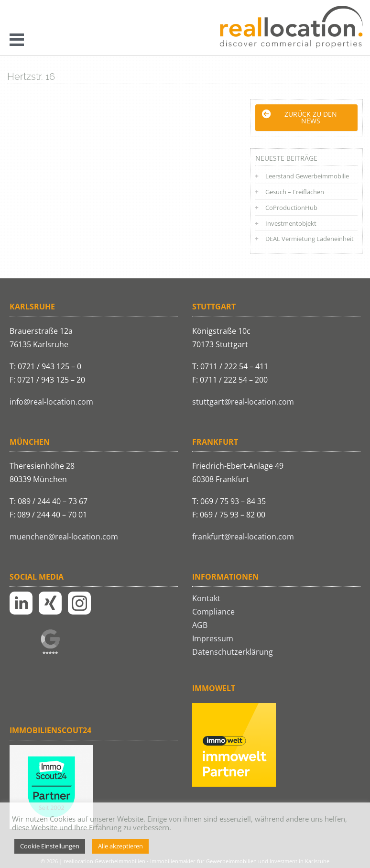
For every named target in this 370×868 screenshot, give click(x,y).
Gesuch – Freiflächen (295, 192)
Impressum (213, 638)
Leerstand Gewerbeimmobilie (307, 176)
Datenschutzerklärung (233, 652)
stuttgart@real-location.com (243, 402)
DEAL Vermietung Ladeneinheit (310, 239)
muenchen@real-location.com (64, 537)
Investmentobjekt (291, 223)
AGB (200, 625)
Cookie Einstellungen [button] (50, 846)
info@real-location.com (51, 402)
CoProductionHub (291, 208)
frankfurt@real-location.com (243, 537)
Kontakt (206, 598)
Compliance (213, 612)
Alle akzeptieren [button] (120, 846)
